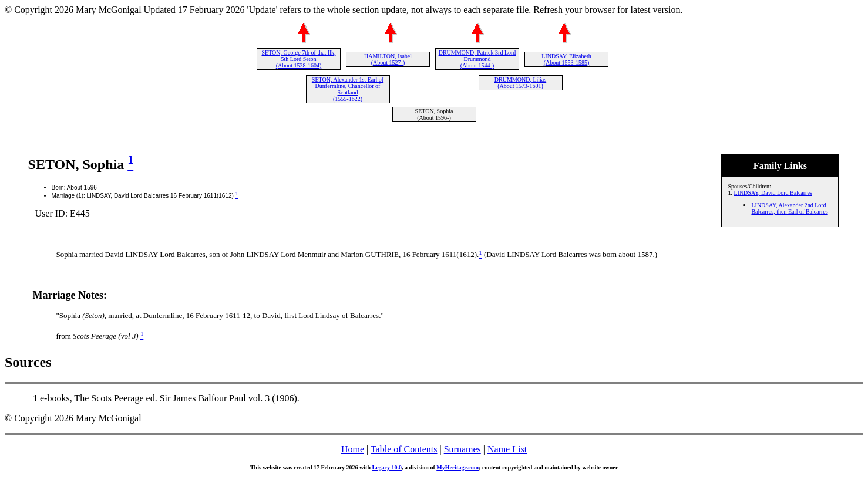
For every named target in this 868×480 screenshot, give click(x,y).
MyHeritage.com (457, 467)
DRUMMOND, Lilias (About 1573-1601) (520, 83)
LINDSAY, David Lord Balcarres (773, 193)
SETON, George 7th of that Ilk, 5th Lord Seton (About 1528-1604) (298, 59)
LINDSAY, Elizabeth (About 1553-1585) (566, 59)
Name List (507, 449)
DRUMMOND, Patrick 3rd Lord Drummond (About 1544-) (477, 59)
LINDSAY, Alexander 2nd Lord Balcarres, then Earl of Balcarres (789, 208)
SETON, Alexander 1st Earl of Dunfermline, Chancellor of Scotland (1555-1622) (348, 89)
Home (353, 449)
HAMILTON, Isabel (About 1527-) (388, 59)
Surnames (462, 449)
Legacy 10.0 (387, 467)
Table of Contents (404, 449)
